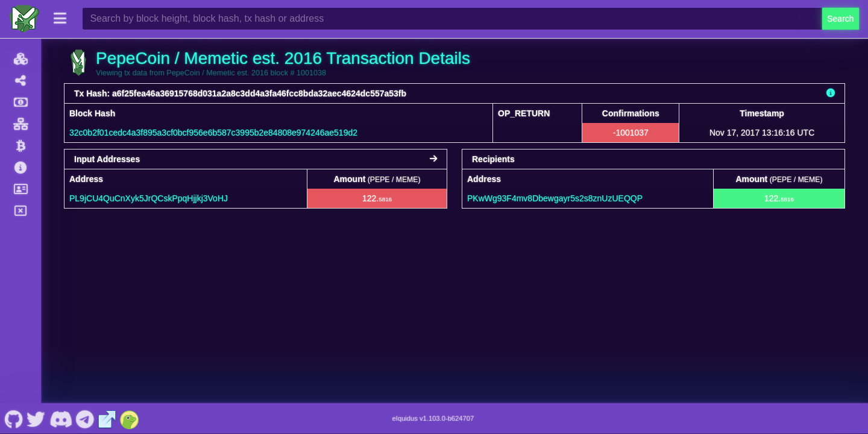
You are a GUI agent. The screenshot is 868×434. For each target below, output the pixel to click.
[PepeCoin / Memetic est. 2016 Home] (24, 19)
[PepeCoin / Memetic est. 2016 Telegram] (85, 418)
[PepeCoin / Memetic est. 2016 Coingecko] (130, 418)
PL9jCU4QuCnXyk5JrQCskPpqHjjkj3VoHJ (149, 198)
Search (840, 19)
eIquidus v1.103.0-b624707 (433, 418)
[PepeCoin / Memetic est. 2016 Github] (14, 418)
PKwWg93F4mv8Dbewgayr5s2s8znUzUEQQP (555, 198)
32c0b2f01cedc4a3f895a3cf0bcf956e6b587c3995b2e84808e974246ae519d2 (213, 133)
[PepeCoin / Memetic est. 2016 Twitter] (36, 418)
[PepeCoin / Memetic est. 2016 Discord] (61, 418)
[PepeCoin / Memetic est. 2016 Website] (107, 418)
